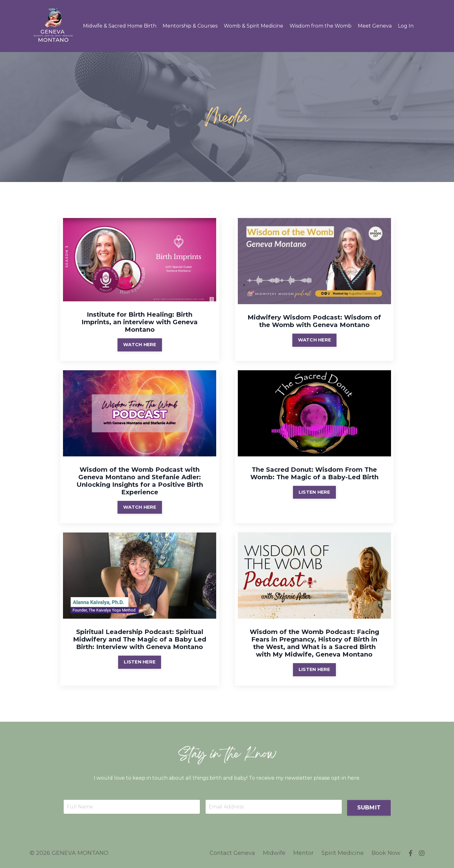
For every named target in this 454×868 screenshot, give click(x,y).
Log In (406, 26)
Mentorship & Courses (190, 26)
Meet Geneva (375, 26)
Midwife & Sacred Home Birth (120, 26)
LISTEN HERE (314, 491)
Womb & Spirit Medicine (253, 26)
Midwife (274, 852)
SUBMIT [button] (369, 806)
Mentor (304, 852)
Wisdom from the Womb (321, 26)
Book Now (386, 852)
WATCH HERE (140, 344)
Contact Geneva (233, 852)
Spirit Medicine (343, 852)
